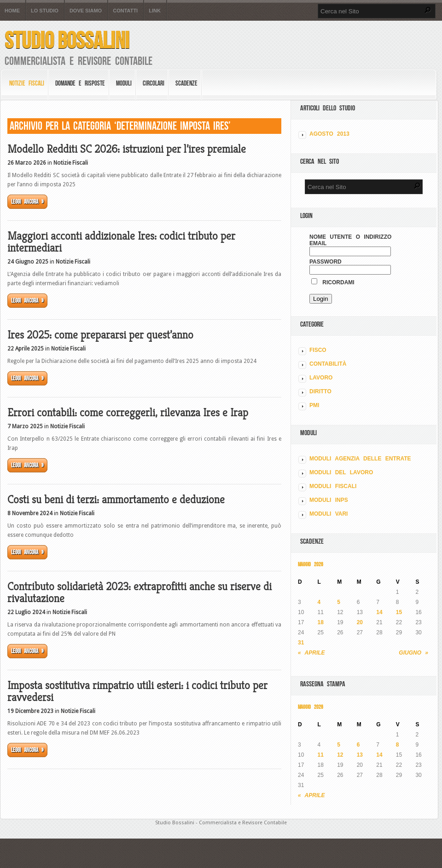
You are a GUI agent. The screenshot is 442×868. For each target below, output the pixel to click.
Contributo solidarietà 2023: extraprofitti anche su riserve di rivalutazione (140, 592)
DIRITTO (320, 391)
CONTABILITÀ (328, 364)
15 (399, 612)
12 (340, 755)
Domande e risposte (80, 83)
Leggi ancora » (27, 202)
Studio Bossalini (67, 40)
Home (12, 11)
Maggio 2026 (311, 564)
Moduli (124, 83)
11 (321, 755)
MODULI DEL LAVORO (341, 472)
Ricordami (333, 282)
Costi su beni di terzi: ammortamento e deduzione (116, 500)
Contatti (125, 11)
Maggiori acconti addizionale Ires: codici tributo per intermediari (121, 242)
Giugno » (413, 653)
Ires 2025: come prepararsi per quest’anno (100, 335)
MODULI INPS (329, 500)
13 (360, 755)
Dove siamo (86, 11)
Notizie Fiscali (27, 83)
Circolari (154, 83)
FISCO (318, 350)
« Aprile (311, 653)
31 (301, 643)
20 (360, 622)
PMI (314, 405)
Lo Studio (45, 11)
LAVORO (321, 378)
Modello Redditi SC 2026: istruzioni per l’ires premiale (127, 149)
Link (155, 11)
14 (379, 612)
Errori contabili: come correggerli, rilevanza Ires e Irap (128, 413)
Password (326, 262)
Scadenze (186, 83)
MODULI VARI (329, 514)
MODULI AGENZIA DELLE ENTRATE (360, 459)
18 (321, 622)
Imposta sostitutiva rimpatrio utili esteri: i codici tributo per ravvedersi (137, 691)
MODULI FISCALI (333, 486)
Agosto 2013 (329, 134)
